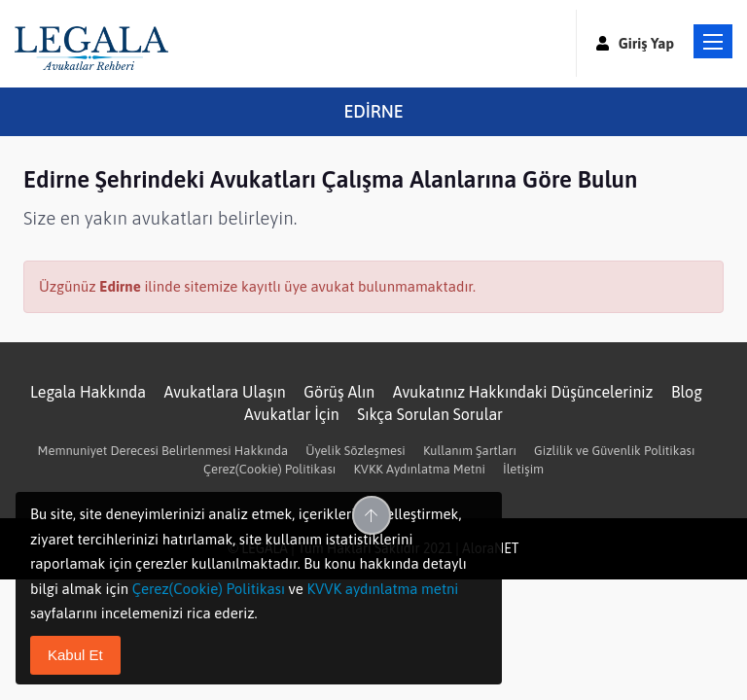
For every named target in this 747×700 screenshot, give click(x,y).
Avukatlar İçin (292, 414)
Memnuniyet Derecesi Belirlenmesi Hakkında (163, 451)
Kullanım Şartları (470, 451)
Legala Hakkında (88, 392)
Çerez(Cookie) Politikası (269, 469)
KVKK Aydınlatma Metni (419, 469)
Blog (687, 392)
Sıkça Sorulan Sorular (430, 414)
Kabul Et (75, 655)
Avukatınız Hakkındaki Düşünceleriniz (523, 392)
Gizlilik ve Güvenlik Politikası (614, 451)
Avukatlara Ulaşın (225, 392)
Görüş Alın (339, 392)
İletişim (523, 469)
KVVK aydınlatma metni (382, 589)
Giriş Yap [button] (635, 43)
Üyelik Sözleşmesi (356, 451)
